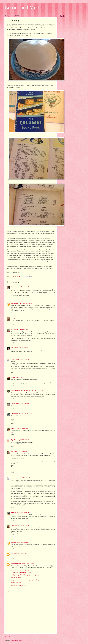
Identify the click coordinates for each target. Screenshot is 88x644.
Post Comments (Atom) (17, 640)
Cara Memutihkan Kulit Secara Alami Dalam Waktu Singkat (25, 584)
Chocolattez (14, 303)
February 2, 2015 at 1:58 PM (36, 390)
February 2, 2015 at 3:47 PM (23, 440)
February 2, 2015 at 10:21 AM (30, 318)
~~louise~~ (13, 478)
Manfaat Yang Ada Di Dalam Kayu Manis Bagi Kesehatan (25, 571)
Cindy (12, 428)
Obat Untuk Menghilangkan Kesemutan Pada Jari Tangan (24, 579)
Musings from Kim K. (16, 318)
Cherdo (13, 404)
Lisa (12, 554)
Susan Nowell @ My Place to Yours (20, 390)
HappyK (13, 440)
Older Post (53, 637)
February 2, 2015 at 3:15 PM (21, 428)
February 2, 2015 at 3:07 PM (26, 414)
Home (31, 637)
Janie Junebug (15, 414)
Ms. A (12, 377)
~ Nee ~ (13, 359)
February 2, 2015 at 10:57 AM (21, 330)
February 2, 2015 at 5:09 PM (23, 478)
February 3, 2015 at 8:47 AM (22, 526)
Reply (12, 298)
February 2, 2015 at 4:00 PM (21, 451)
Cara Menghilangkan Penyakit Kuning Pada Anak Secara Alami (26, 581)
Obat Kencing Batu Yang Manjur (19, 586)
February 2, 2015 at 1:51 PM (21, 377)
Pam (12, 330)
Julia (12, 451)
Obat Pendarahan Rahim (17, 577)
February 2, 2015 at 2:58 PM (22, 404)
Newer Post (8, 637)
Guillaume (13, 542)
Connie (13, 526)
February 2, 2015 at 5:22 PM (23, 513)
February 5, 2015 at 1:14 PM (20, 554)
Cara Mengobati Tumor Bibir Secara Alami (21, 572)
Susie (12, 348)
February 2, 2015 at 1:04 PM (22, 359)
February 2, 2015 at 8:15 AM (22, 287)
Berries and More (23, 7)
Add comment (11, 592)
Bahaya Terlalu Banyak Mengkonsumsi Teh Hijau (23, 574)
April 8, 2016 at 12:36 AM (28, 563)
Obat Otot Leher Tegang (17, 582)
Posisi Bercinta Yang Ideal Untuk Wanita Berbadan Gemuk (25, 576)
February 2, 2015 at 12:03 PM (21, 348)
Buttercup (13, 513)
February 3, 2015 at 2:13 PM (23, 542)
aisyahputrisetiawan (16, 563)
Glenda (13, 287)
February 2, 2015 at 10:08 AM (24, 303)
